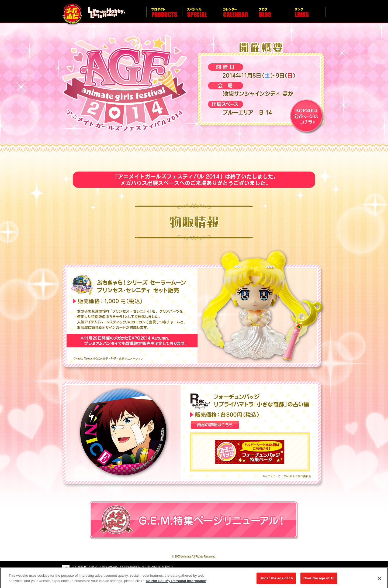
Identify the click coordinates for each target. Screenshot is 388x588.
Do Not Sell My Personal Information (176, 582)
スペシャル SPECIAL (200, 15)
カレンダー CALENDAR (236, 15)
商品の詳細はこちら (215, 425)
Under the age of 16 (276, 580)
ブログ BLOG (272, 15)
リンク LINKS (308, 15)
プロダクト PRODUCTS (164, 15)
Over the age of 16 (319, 580)
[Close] (379, 580)
